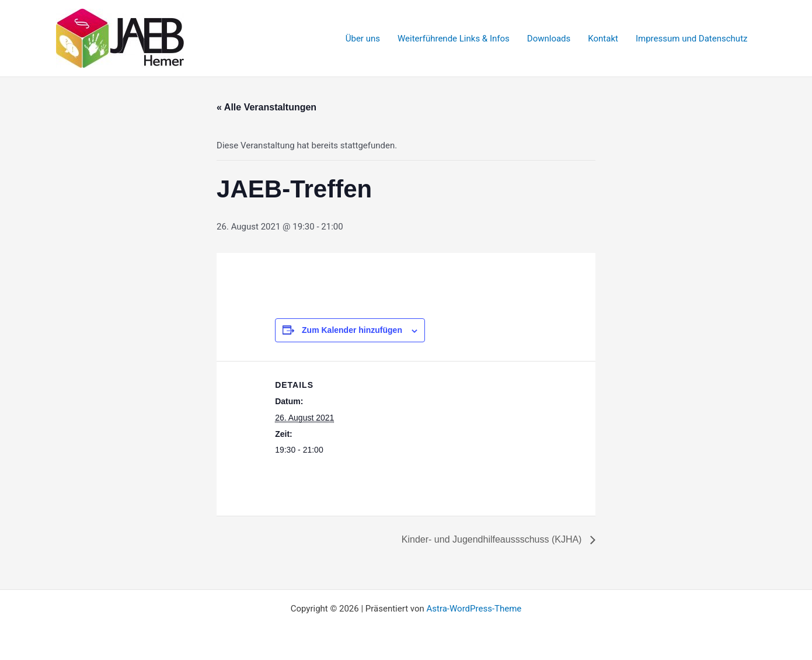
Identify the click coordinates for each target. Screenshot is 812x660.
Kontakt (603, 39)
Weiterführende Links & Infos (454, 39)
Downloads (549, 39)
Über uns (363, 39)
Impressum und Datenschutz (692, 39)
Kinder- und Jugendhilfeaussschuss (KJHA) (493, 539)
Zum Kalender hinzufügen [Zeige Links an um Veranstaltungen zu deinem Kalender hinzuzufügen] (352, 330)
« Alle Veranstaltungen (266, 107)
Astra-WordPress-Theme (474, 609)
